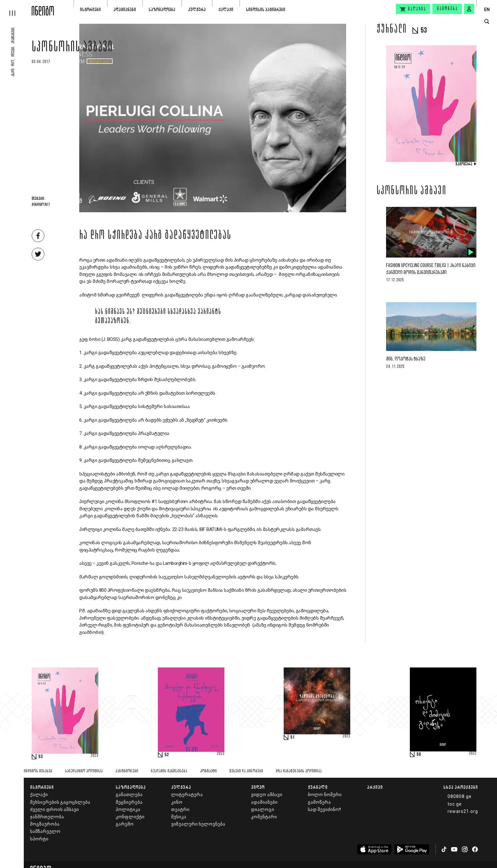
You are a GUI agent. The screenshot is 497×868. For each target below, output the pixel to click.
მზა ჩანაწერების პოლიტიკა (299, 771)
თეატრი (180, 810)
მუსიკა (179, 817)
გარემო (125, 824)
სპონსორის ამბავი (72, 48)
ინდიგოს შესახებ (38, 771)
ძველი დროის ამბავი (55, 810)
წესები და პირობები (246, 771)
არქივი (375, 787)
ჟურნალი (318, 787)
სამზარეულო (45, 831)
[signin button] (469, 9)
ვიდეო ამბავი (267, 795)
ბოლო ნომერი (325, 795)
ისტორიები (90, 9)
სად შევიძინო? (324, 810)
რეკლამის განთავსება (169, 771)
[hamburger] (16, 8)
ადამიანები (125, 9)
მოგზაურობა (45, 824)
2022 (473, 754)
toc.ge (455, 804)
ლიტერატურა (187, 795)
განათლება (129, 795)
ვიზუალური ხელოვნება (198, 824)
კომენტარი (264, 817)
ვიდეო (258, 787)
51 (293, 737)
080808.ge (460, 796)
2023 (94, 756)
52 (167, 755)
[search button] (487, 22)
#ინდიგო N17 (41, 205)
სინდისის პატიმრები (266, 9)
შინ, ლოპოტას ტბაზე (406, 359)
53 (41, 757)
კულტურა (197, 9)
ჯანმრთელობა (47, 817)
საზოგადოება (162, 9)
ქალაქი (226, 9)
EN (487, 10)
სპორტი (39, 839)
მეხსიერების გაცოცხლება (60, 802)
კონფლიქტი (130, 817)
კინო (177, 802)
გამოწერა (448, 9)
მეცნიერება (129, 802)
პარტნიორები (127, 771)
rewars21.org (463, 811)
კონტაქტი (208, 771)
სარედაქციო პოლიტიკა (84, 771)
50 (419, 755)
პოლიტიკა (128, 810)
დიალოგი (263, 810)
